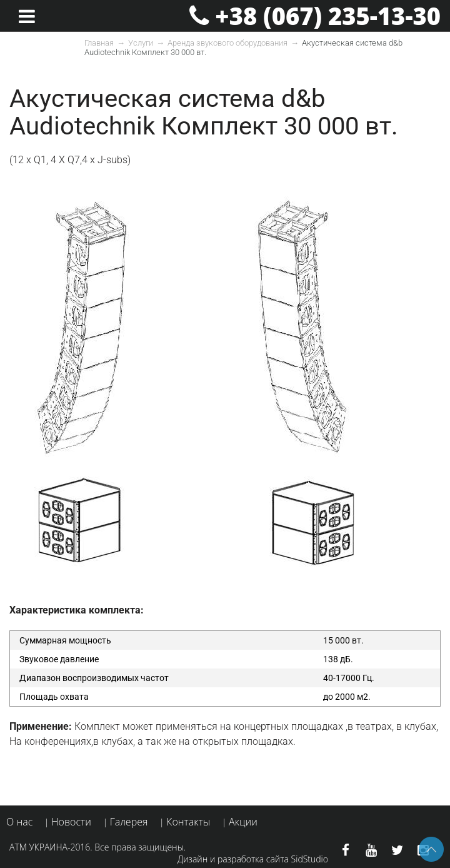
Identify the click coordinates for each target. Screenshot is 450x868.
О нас (19, 822)
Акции (243, 822)
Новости (71, 822)
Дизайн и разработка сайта (233, 859)
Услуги (141, 43)
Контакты (188, 822)
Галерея (129, 822)
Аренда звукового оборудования (227, 43)
